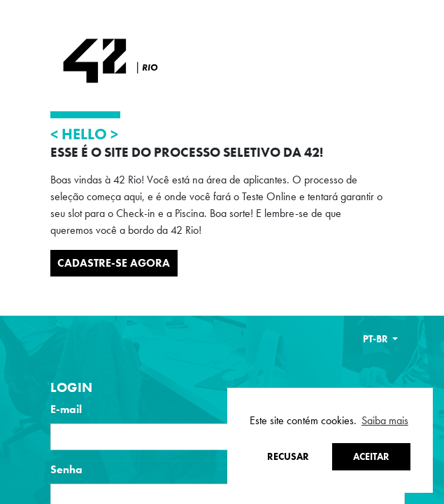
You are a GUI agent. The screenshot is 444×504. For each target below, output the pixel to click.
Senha (66, 469)
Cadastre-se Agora (114, 263)
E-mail (66, 409)
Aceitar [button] (371, 456)
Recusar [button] (288, 456)
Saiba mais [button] (385, 420)
